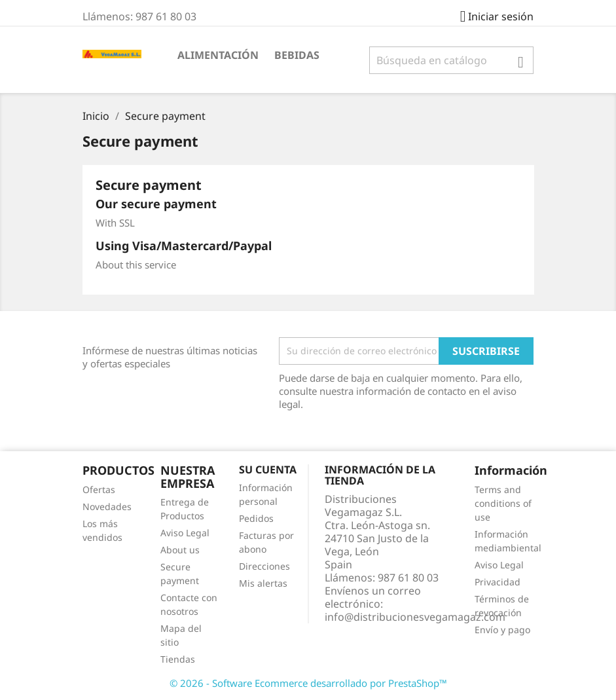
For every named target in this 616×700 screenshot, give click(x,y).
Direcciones (264, 566)
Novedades (107, 507)
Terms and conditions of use (503, 503)
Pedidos (256, 518)
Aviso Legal (185, 533)
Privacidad (498, 582)
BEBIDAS (297, 55)
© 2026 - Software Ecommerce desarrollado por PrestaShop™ (308, 683)
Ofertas (99, 489)
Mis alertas (263, 583)
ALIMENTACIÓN (218, 55)
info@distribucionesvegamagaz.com (415, 617)
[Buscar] (451, 60)
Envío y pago (502, 630)
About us (180, 550)
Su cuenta (268, 470)
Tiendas (178, 659)
